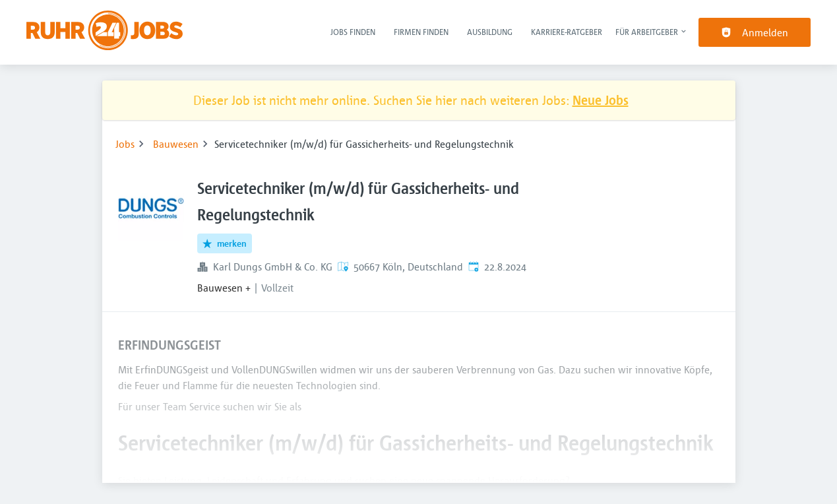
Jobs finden (353, 32)
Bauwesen (176, 144)
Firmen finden (421, 32)
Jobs (125, 144)
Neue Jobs (601, 100)
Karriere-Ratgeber (567, 32)
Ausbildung (490, 32)
